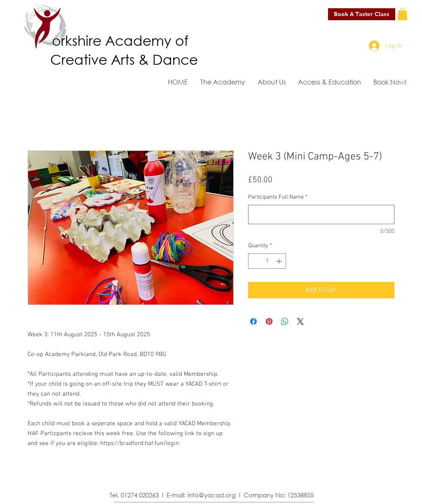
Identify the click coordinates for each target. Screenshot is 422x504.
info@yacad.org (212, 495)
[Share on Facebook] (253, 321)
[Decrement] (254, 261)
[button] (402, 14)
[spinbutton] (267, 261)
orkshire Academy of (120, 40)
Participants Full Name (278, 197)
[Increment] (280, 261)
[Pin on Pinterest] (269, 321)
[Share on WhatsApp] (285, 321)
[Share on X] (300, 321)
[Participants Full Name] (321, 214)
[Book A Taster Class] (362, 14)
